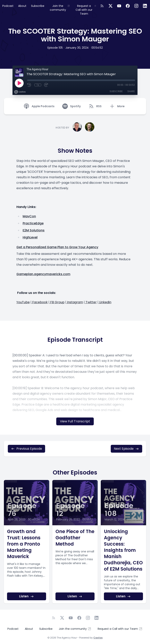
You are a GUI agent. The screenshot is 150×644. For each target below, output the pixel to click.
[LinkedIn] (145, 6)
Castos (98, 638)
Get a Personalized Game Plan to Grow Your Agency (57, 247)
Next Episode (126, 449)
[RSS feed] (102, 6)
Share (131, 91)
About (22, 6)
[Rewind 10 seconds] (29, 85)
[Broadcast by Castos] (20, 92)
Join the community (60, 8)
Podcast (8, 6)
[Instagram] (136, 6)
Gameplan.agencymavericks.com (43, 274)
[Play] (19, 83)
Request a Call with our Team (86, 10)
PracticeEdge (33, 223)
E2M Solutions (34, 230)
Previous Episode (26, 449)
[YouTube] (119, 6)
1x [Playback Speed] (38, 85)
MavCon (29, 216)
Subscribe (38, 6)
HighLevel (30, 237)
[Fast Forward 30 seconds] (46, 85)
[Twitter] (111, 6)
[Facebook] (128, 6)
